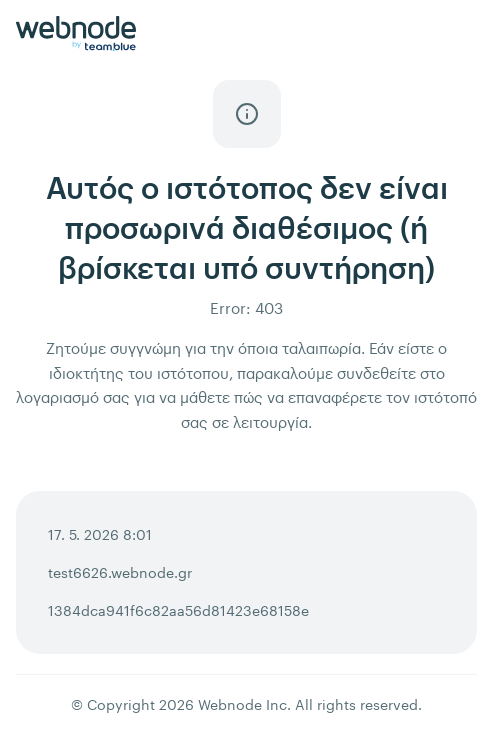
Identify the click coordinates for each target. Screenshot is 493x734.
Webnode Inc (242, 704)
